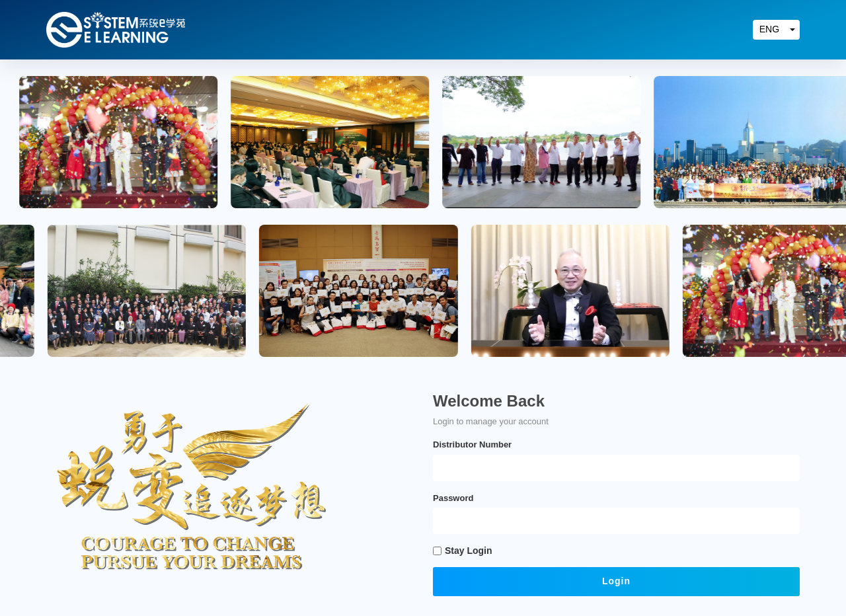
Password (453, 498)
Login (616, 581)
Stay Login (469, 551)
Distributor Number (472, 444)
